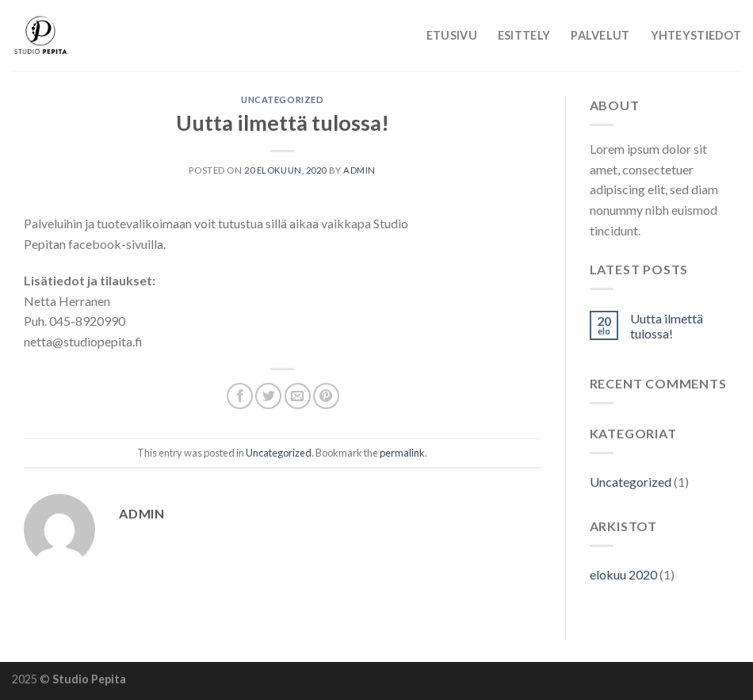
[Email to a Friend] (298, 396)
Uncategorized (282, 99)
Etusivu (452, 35)
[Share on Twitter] (268, 396)
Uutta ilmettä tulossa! (667, 326)
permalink (402, 453)
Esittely (524, 35)
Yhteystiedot (696, 35)
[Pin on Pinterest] (326, 396)
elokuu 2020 (623, 574)
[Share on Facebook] (240, 396)
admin (359, 170)
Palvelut (600, 35)
